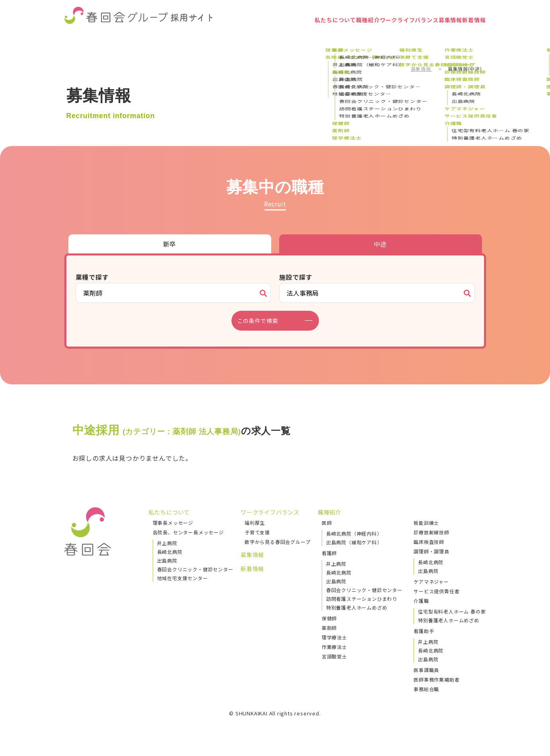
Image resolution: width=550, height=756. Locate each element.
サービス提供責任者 (436, 591)
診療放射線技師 (431, 532)
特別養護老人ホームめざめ (357, 607)
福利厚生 (255, 523)
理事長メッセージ (173, 523)
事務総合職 (426, 689)
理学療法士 (334, 637)
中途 (381, 244)
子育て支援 (257, 532)
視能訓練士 (426, 523)
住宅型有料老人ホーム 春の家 (452, 611)
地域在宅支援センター (183, 578)
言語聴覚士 (334, 656)
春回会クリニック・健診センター (195, 569)
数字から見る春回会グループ (277, 542)
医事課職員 (426, 670)
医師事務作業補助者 (436, 679)
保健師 (329, 618)
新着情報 (467, 34)
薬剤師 (329, 628)
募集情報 (429, 34)
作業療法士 (334, 647)
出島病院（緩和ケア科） (354, 542)
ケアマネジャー (431, 582)
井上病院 (167, 543)
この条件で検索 (263, 321)
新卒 (170, 244)
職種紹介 (313, 34)
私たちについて (265, 34)
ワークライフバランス (371, 34)
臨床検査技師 (429, 542)
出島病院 (167, 560)
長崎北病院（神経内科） (354, 533)
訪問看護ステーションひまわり (362, 599)
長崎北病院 (170, 552)
